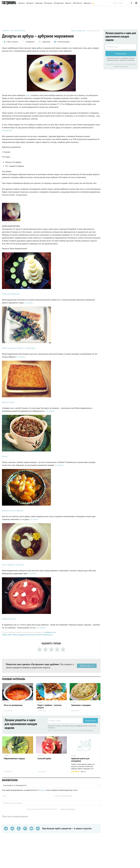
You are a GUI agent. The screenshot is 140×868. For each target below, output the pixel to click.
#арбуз (5, 635)
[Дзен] (38, 828)
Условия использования (86, 730)
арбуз (28, 95)
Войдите (42, 790)
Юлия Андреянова (78, 31)
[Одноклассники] (19, 828)
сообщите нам (50, 632)
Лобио (5, 456)
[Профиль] (137, 3)
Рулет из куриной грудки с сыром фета (19, 348)
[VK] (12, 828)
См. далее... (29, 303)
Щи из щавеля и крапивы (13, 565)
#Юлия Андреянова (20, 635)
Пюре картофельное (11, 294)
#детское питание (35, 635)
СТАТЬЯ (74, 756)
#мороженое (47, 635)
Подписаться (91, 721)
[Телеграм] (6, 828)
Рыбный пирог (8, 402)
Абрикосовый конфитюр (13, 510)
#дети (10, 635)
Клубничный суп (9, 619)
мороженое (7, 130)
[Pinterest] (25, 828)
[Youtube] (31, 828)
